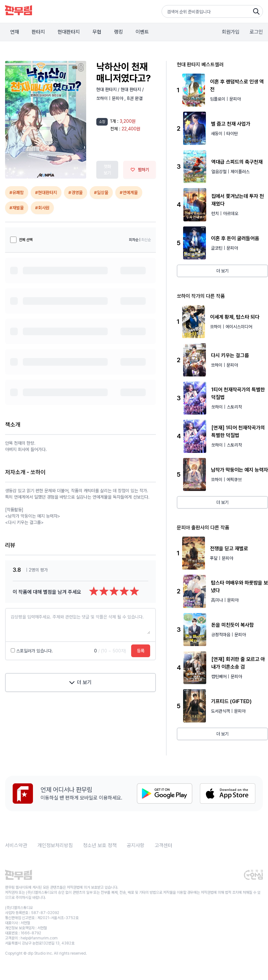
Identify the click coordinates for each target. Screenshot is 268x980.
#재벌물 (17, 208)
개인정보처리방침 (55, 845)
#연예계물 (129, 193)
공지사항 (136, 845)
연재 (15, 32)
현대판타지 (69, 32)
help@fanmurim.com (39, 938)
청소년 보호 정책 (100, 845)
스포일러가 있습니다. (32, 651)
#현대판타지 (46, 193)
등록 (141, 651)
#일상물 (101, 193)
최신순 (146, 240)
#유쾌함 (17, 193)
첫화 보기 (107, 170)
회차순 (134, 240)
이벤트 (142, 32)
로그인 (256, 32)
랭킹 (118, 32)
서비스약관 (16, 845)
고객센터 (163, 845)
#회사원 (42, 208)
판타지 (38, 32)
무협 (97, 32)
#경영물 (76, 193)
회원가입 (231, 32)
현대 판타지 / (108, 89)
